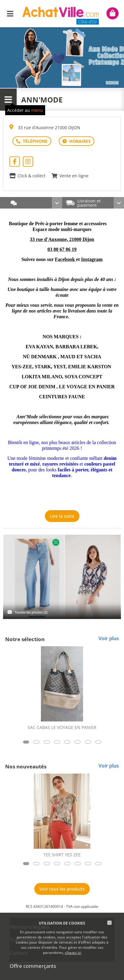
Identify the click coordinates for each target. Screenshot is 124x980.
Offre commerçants (33, 966)
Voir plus (109, 638)
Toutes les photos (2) (31, 612)
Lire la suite (62, 516)
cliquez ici (73, 953)
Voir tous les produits (62, 889)
